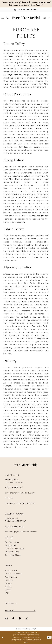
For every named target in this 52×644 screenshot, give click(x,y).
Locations (9, 580)
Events (8, 590)
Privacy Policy (11, 570)
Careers (8, 583)
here (26, 642)
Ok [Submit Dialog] (49, 637)
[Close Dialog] (2, 637)
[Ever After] (26, 18)
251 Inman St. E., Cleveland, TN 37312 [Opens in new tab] (14, 481)
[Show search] (49, 18)
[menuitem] (3, 18)
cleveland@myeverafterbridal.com (20, 493)
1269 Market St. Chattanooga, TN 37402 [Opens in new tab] (15, 520)
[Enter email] (20, 610)
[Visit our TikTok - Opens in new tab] (27, 619)
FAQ (7, 593)
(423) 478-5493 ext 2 (14, 526)
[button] (3, 18)
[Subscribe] (35, 610)
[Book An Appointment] (26, 10)
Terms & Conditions (13, 574)
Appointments (11, 577)
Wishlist (8, 587)
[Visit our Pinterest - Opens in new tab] (20, 619)
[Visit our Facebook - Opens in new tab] (13, 619)
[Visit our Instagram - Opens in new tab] (6, 619)
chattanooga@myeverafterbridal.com (21, 532)
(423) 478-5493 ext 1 (14, 488)
